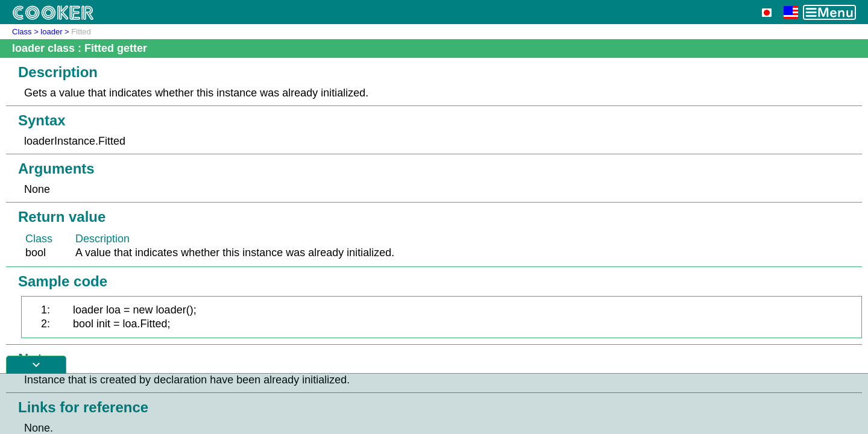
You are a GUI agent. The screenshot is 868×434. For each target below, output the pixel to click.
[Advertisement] (434, 404)
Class (22, 32)
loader (51, 32)
